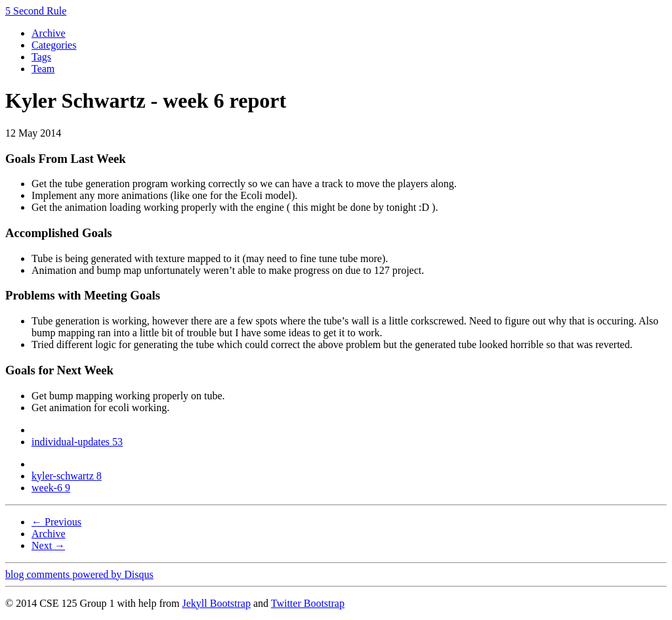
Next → (48, 545)
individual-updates (77, 442)
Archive (49, 33)
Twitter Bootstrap (308, 603)
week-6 (51, 488)
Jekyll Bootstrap (216, 603)
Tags (41, 57)
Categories (54, 45)
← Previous (56, 522)
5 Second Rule (36, 11)
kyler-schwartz (67, 476)
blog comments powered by (79, 574)
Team (43, 69)
